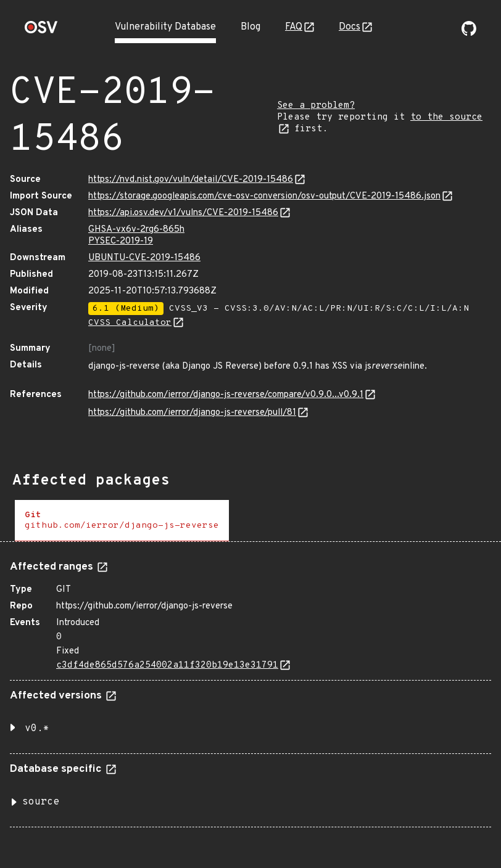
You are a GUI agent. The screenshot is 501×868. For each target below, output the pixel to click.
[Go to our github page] (469, 33)
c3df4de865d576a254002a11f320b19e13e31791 (167, 665)
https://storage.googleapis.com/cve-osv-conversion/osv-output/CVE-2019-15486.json (264, 196)
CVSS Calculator (130, 323)
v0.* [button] (37, 729)
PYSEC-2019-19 (121, 241)
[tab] (122, 521)
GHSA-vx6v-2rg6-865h (136, 230)
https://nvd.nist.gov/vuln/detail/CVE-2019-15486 (191, 180)
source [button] (41, 802)
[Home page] (41, 31)
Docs (350, 27)
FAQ (294, 27)
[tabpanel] (251, 689)
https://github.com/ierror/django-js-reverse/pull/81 (192, 413)
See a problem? (316, 106)
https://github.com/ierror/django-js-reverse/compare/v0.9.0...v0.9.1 (226, 395)
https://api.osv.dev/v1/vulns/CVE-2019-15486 (183, 213)
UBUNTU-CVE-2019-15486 (144, 258)
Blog (251, 27)
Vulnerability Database (165, 27)
